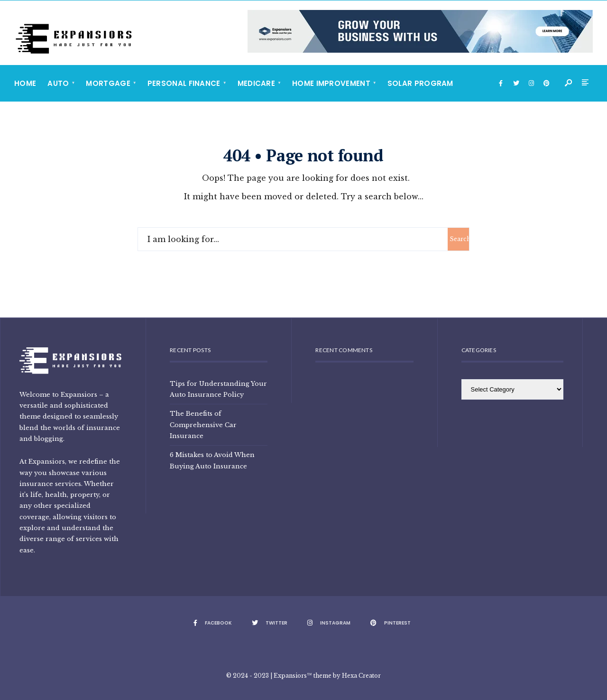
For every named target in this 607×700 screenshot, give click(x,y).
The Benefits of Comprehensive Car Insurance (203, 425)
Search (459, 239)
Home (25, 83)
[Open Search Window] (569, 83)
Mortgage (108, 83)
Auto (58, 83)
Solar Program (420, 83)
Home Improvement (331, 83)
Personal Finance (184, 83)
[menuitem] (61, 83)
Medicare (256, 83)
